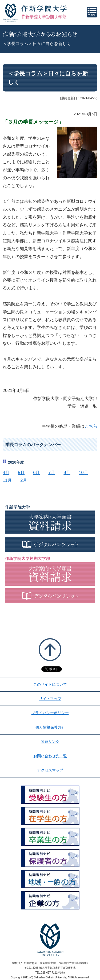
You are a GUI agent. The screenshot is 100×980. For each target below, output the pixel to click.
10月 (83, 472)
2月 (24, 480)
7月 (52, 472)
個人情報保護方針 (50, 727)
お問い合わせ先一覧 (50, 756)
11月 (7, 480)
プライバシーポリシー (50, 713)
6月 (36, 472)
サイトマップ (50, 699)
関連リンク (50, 742)
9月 (67, 472)
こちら (91, 426)
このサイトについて (50, 684)
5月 (21, 472)
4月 (6, 472)
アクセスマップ (50, 770)
